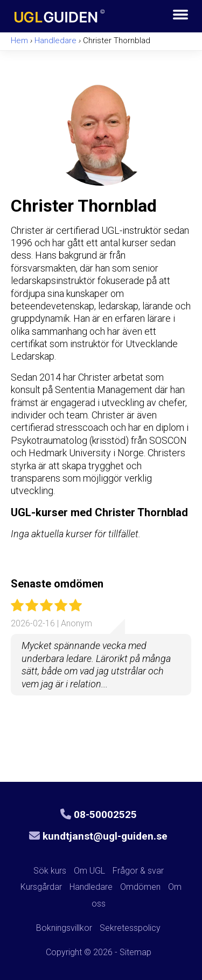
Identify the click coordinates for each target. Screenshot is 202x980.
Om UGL (89, 871)
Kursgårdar (41, 887)
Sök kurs (50, 871)
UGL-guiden (80, 15)
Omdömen (140, 887)
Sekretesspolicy (130, 928)
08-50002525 (99, 815)
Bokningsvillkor (64, 928)
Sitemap (135, 952)
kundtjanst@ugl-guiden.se (98, 836)
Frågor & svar (138, 871)
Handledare (91, 887)
